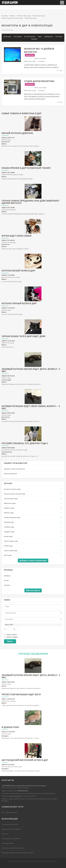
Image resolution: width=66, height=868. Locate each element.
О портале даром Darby (10, 827)
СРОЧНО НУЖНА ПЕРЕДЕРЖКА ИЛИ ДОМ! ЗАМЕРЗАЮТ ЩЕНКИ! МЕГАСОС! (31, 205)
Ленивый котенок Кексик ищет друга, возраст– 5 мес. (31, 373)
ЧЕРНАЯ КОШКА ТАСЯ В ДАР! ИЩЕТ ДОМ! (23, 339)
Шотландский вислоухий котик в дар (25, 763)
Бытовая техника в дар (12, 492)
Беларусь (42, 64)
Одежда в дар (9, 525)
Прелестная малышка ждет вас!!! (21, 697)
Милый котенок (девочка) (17, 136)
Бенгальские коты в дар (11, 280)
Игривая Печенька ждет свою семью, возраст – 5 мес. (31, 410)
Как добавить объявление (11, 841)
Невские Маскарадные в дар (12, 177)
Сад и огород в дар (11, 553)
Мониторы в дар (30, 64)
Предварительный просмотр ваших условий (17, 855)
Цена (40, 39)
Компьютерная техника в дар (15, 496)
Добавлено (49, 39)
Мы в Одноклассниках (9, 815)
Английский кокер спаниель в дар (14, 452)
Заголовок (7, 39)
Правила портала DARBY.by (11, 832)
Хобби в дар (8, 548)
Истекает (59, 39)
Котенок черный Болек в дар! (19, 306)
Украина (7, 588)
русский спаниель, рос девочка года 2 (25, 446)
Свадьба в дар (9, 534)
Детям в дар (8, 539)
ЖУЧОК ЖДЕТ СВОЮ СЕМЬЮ (17, 239)
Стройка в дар (9, 529)
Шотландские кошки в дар (12, 769)
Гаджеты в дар (9, 511)
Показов (34, 42)
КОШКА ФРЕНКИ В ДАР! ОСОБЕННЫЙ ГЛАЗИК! (26, 171)
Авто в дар (8, 558)
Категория (18, 39)
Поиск (10, 644)
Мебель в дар (9, 515)
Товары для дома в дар (12, 520)
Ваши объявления (10, 476)
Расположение (30, 39)
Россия (6, 583)
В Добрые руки (10, 730)
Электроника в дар (11, 501)
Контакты (5, 836)
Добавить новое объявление (14, 471)
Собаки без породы (9, 212)
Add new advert (33, 593)
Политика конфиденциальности (13, 850)
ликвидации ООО (15, 799)
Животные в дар (8, 345)
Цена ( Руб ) (9, 627)
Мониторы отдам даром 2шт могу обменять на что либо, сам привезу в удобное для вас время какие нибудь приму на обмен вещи (42, 99)
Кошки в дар (6, 142)
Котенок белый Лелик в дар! (18, 273)
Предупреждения (8, 846)
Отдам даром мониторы (39, 84)
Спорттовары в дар (11, 544)
